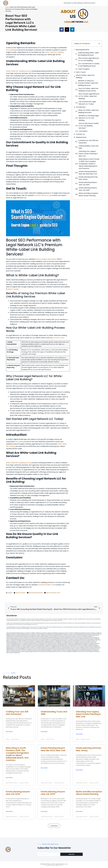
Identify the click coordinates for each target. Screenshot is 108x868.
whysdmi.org (72, 640)
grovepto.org (51, 652)
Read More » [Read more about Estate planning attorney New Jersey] (80, 770)
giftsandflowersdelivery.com (21, 633)
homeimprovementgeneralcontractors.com (24, 648)
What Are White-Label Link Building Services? (88, 111)
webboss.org (96, 638)
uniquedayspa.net (18, 652)
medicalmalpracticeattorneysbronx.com (46, 649)
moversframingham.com (84, 645)
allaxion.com (68, 639)
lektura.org (52, 636)
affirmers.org (40, 650)
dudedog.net (9, 635)
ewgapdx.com (38, 641)
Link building (11, 50)
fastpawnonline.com (41, 642)
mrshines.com (41, 640)
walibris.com (78, 648)
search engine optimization (46, 259)
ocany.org (65, 652)
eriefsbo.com (87, 647)
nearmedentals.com (55, 646)
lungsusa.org (9, 649)
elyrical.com (50, 635)
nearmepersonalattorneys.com (52, 645)
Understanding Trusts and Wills (88, 147)
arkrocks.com (87, 648)
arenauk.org (96, 635)
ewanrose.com (37, 652)
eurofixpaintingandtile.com (78, 643)
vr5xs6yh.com (89, 641)
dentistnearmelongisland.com (74, 645)
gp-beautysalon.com (44, 643)
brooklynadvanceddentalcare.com (13, 642)
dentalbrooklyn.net (92, 640)
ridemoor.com (94, 641)
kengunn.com (43, 634)
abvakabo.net (77, 633)
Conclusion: (83, 131)
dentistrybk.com (87, 643)
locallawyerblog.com (10, 638)
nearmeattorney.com (47, 640)
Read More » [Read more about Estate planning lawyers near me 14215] (45, 812)
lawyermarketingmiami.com (35, 639)
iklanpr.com (99, 634)
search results (13, 289)
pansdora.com (93, 648)
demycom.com (57, 636)
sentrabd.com (21, 636)
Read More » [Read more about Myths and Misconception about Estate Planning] (80, 812)
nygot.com (8, 652)
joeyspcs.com (67, 646)
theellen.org (43, 641)
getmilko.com (54, 648)
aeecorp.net (9, 633)
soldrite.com (44, 648)
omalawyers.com (15, 641)
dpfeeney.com (49, 646)
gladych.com (26, 636)
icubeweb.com (81, 646)
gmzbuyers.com (27, 641)
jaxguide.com (83, 639)
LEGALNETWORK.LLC (42, 195)
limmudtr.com (98, 648)
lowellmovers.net (86, 636)
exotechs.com (33, 634)
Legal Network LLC (61, 864)
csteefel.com (99, 633)
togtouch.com (72, 642)
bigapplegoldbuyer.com (11, 648)
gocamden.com (81, 638)
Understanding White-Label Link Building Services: (88, 54)
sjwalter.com (86, 640)
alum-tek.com (35, 638)
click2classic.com (34, 647)
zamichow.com (66, 635)
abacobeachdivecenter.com (58, 635)
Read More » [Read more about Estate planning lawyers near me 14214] (10, 812)
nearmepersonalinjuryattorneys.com (44, 647)
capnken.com (29, 633)
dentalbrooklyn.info (60, 641)
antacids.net (69, 636)
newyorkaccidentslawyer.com (22, 649)
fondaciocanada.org (26, 647)
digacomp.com (45, 635)
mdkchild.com (39, 633)
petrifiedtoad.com (32, 636)
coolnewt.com (30, 650)
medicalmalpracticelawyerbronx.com (18, 639)
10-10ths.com (72, 633)
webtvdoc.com (91, 635)
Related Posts (81, 137)
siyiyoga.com (49, 648)
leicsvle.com (19, 650)
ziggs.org (12, 652)
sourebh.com (38, 636)
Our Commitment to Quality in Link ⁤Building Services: (89, 65)
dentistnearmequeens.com (56, 640)
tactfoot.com (81, 652)
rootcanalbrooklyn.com (60, 642)
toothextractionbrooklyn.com (67, 647)
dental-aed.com (45, 638)
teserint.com (92, 647)
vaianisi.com (94, 642)
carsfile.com (25, 646)
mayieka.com (24, 635)
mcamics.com (91, 638)
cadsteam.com (33, 641)
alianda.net (13, 633)
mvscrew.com (80, 636)
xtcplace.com (60, 650)
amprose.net (86, 638)
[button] (62, 30)
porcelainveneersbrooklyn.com (81, 634)
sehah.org (56, 650)
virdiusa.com (9, 639)
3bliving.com (61, 643)
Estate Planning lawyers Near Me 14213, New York (88, 173)
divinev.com (28, 639)
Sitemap (48, 865)
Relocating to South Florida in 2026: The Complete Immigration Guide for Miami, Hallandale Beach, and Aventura (89, 164)
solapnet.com (30, 646)
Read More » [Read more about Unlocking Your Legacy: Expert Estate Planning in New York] (80, 734)
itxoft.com (12, 653)
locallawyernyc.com (74, 646)
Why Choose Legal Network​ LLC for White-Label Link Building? (89, 96)
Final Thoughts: (84, 69)
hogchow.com (15, 634)
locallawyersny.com (76, 647)
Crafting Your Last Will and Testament (88, 142)
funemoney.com (96, 649)
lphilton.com (72, 639)
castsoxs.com (84, 641)
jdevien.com (48, 641)
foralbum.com (71, 643)
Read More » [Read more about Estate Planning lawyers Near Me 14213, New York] (45, 768)
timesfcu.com (83, 642)
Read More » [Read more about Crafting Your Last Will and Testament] (10, 732)
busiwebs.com (25, 650)
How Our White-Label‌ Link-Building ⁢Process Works (89, 90)
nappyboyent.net (96, 650)
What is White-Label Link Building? (85, 76)
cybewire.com (9, 643)
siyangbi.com (82, 647)
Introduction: (81, 107)
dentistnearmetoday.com (60, 634)
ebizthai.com (71, 641)
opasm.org (69, 649)
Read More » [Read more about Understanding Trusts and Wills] (45, 732)
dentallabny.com (43, 645)
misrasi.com (22, 638)
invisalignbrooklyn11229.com (56, 647)
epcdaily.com (78, 642)
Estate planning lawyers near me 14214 (88, 184)
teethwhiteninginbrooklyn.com (63, 645)
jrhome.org (35, 650)
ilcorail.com (9, 645)
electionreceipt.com (58, 649)
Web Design (53, 865)
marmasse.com (86, 652)
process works (59, 338)
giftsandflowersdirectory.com (18, 643)
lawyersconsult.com (44, 652)
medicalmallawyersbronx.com (59, 639)
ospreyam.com (63, 636)
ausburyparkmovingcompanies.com (39, 646)
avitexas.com (66, 641)
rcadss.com (73, 649)
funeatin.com (39, 648)
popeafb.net (25, 640)
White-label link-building (16, 71)
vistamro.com (24, 652)
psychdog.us (65, 643)
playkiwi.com (15, 647)
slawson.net (38, 634)
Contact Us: (80, 134)
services (28, 71)
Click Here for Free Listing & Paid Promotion (79, 3)
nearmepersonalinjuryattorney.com (69, 648)
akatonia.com (97, 643)
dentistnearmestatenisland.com (17, 640)
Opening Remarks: (82, 50)
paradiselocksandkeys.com (17, 646)
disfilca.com (55, 652)
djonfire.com (65, 650)
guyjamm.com (90, 634)
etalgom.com (21, 641)
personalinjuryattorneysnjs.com (31, 642)
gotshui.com (92, 636)
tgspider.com (48, 636)
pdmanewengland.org (30, 652)
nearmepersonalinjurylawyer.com (24, 634)
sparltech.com (17, 653)
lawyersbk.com (89, 642)
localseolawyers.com (65, 640)
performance (51, 593)
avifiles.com (86, 646)
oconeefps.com (45, 633)
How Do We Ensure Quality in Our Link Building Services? (89, 126)
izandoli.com (14, 650)
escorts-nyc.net (22, 642)
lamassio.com (78, 649)
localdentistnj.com (56, 633)
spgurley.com (9, 641)
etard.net (83, 648)
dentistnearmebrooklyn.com (29, 645)
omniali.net (8, 636)
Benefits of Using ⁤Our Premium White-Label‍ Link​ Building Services (88, 83)
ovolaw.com (36, 649)
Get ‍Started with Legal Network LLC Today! (87, 103)
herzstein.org (81, 635)
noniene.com (86, 635)
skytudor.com (39, 635)
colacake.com (9, 646)
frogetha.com (19, 635)
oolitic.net (12, 636)
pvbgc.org (44, 650)
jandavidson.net (90, 650)
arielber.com (92, 643)
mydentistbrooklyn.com (93, 645)
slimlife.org (16, 636)
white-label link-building (54, 52)
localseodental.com (77, 641)
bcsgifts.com (97, 639)
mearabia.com (67, 642)
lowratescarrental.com (79, 640)
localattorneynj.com (50, 650)
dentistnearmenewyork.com (34, 643)
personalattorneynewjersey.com (86, 633)
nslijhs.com (43, 636)
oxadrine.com (50, 643)
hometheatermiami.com (77, 650)
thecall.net (88, 639)
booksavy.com (53, 641)
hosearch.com (20, 647)
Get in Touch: (81, 72)
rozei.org (77, 635)
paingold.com (76, 652)
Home (7, 7)
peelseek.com (84, 650)
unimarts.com (17, 638)
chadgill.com (34, 633)
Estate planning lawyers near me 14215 (88, 189)
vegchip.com (50, 633)
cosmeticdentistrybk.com (51, 634)
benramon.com (9, 650)
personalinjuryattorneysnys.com (87, 649)
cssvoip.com (92, 639)
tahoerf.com (29, 635)
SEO (59, 593)
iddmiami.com (92, 652)
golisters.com (14, 649)
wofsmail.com (98, 640)
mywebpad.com (74, 636)
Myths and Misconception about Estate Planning (88, 194)
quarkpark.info (70, 652)
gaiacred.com (98, 647)
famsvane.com (37, 645)
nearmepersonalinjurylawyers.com (47, 639)
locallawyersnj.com (28, 638)
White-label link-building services (19, 463)
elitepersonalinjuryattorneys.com (17, 645)
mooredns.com (26, 643)
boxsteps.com (56, 643)
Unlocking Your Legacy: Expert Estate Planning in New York (88, 154)
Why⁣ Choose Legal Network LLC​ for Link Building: (89, 59)
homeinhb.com (62, 646)
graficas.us (94, 633)
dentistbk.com (91, 646)
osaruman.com (78, 639)
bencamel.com (9, 647)
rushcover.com (67, 633)
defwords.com (75, 638)
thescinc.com (68, 634)
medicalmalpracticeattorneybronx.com (55, 638)
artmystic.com (61, 652)
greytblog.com (31, 649)
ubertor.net (39, 638)
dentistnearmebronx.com (67, 638)
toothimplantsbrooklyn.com (50, 642)
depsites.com (64, 649)
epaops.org (70, 650)
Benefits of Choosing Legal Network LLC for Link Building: (89, 118)
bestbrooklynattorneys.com (33, 640)
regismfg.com (96, 646)
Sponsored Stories (36, 593)
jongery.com (14, 635)
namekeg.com (34, 635)
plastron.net (9, 640)
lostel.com (8, 653)
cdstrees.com (97, 652)
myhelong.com (60, 648)
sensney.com (73, 634)
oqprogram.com (9, 634)
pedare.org (62, 633)
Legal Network (59, 865)
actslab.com (95, 634)
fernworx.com (72, 635)
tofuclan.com (34, 648)
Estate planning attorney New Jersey (88, 178)
